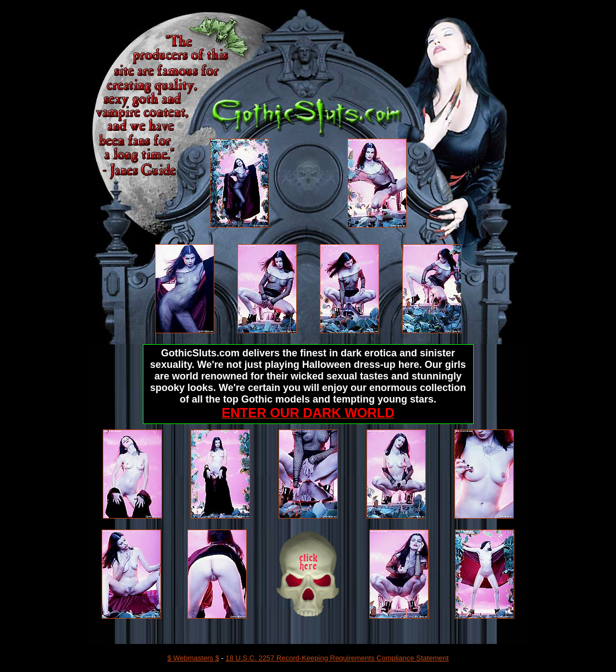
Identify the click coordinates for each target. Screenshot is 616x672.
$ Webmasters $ (193, 658)
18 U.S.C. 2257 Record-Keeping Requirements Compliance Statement (337, 658)
